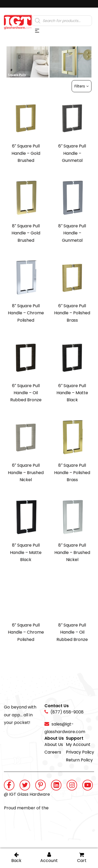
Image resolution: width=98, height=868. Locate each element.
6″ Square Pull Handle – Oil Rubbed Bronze (26, 393)
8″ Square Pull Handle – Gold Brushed (26, 233)
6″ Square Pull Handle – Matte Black (72, 393)
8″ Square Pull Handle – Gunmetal (72, 233)
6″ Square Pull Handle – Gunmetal (72, 153)
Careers (53, 752)
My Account (78, 745)
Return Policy (79, 760)
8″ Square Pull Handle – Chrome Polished (26, 313)
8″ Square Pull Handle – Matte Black (26, 552)
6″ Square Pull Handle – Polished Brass (72, 313)
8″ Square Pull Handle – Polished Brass (72, 473)
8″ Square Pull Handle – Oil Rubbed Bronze (72, 632)
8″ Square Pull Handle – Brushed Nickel (72, 552)
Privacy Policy (80, 752)
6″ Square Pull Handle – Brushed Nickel (26, 473)
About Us (54, 745)
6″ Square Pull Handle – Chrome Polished (26, 632)
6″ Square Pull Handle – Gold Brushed (26, 153)
